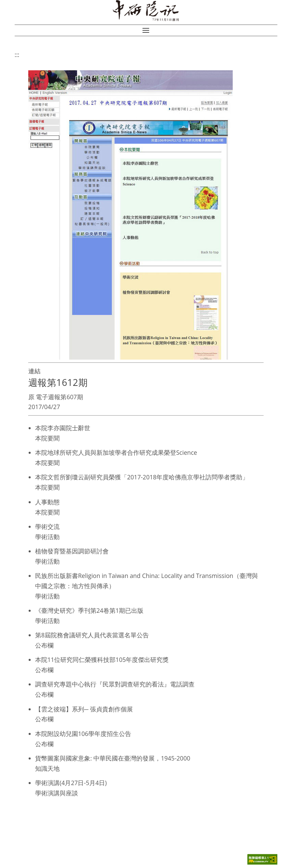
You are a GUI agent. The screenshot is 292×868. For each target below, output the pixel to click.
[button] (146, 30)
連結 (34, 371)
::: (17, 55)
